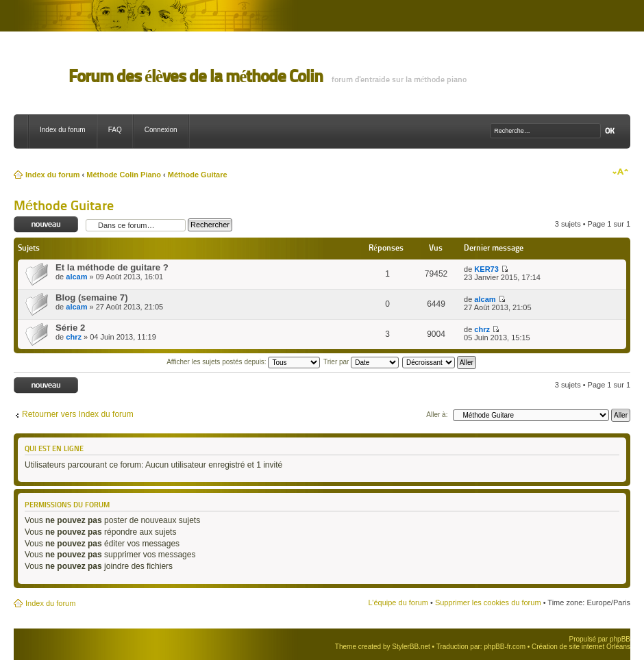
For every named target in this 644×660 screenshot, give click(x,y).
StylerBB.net (411, 647)
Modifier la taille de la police (620, 172)
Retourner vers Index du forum (78, 414)
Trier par (361, 362)
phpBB (620, 639)
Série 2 (70, 328)
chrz (74, 337)
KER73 (486, 269)
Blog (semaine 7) (92, 297)
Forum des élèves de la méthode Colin (196, 76)
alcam (76, 277)
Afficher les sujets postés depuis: (243, 362)
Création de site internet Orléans (581, 647)
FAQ (115, 130)
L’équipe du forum (398, 602)
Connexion (161, 130)
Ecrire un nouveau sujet (46, 225)
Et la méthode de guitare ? (112, 267)
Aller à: (437, 415)
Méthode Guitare (198, 175)
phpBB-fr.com (505, 647)
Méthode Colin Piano (124, 175)
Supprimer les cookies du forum (488, 602)
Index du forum (63, 130)
